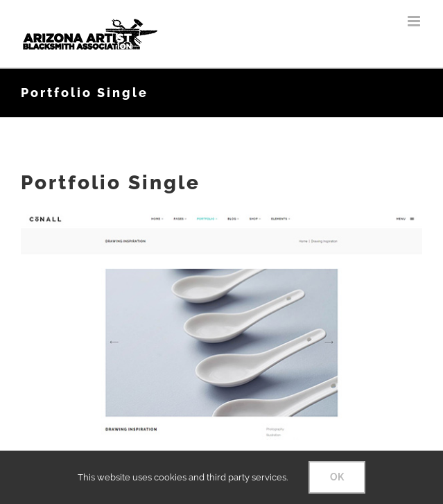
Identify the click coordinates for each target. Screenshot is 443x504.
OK (337, 477)
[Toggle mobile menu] (415, 21)
